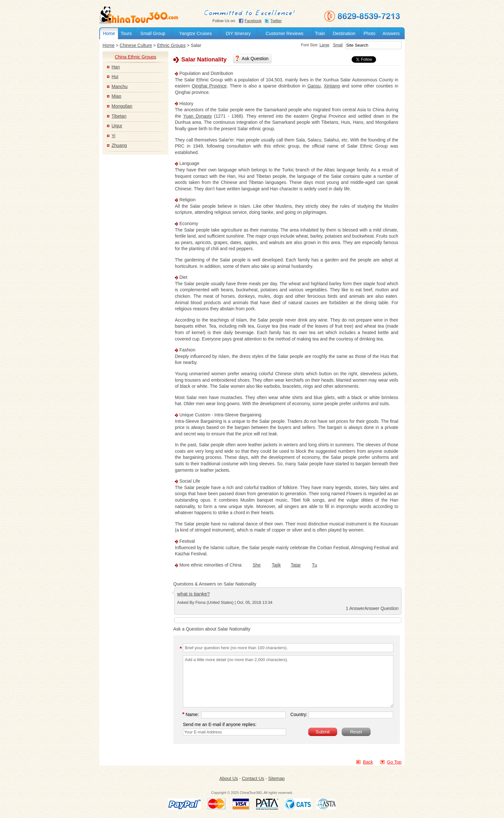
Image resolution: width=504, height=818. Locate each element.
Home (109, 33)
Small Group (153, 33)
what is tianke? (194, 594)
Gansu (314, 86)
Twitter (276, 21)
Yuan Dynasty (198, 116)
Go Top (394, 762)
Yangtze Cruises (195, 33)
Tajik (276, 565)
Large (316, 45)
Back (368, 762)
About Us (229, 778)
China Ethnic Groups (135, 57)
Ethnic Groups (171, 45)
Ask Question (255, 59)
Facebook (253, 21)
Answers (391, 33)
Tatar (296, 565)
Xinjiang (332, 86)
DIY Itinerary (238, 33)
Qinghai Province (209, 86)
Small (329, 45)
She (257, 565)
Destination (344, 33)
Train (320, 33)
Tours (126, 33)
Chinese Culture (136, 45)
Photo (369, 33)
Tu (314, 565)
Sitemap (276, 778)
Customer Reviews (285, 33)
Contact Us (253, 778)
